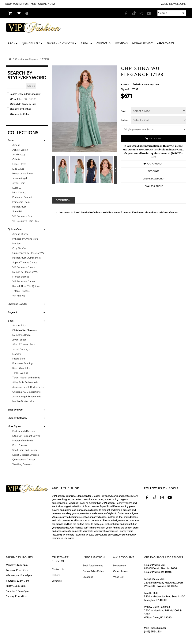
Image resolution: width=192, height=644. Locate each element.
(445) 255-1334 (153, 632)
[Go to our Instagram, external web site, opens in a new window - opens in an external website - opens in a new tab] (141, 14)
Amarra (16, 145)
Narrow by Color (20, 114)
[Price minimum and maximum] (31, 99)
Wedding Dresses (22, 464)
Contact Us (58, 569)
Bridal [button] (11, 321)
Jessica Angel (20, 178)
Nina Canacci (19, 193)
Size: (124, 111)
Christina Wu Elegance (25, 330)
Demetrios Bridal (21, 335)
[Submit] (183, 13)
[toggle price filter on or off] (8, 99)
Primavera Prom (21, 202)
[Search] (172, 13)
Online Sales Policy (93, 571)
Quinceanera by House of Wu (28, 253)
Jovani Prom (19, 183)
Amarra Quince (20, 234)
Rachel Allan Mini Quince (26, 286)
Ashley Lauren (20, 150)
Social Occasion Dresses (26, 455)
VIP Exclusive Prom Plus (25, 221)
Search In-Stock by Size (24, 104)
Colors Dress (19, 164)
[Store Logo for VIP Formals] (33, 28)
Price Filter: (17, 99)
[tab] (27, 181)
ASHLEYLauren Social (24, 344)
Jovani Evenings (21, 349)
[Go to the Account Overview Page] (27, 14)
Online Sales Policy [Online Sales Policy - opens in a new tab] (154, 179)
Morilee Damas (21, 277)
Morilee (16, 244)
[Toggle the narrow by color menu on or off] (8, 114)
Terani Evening (20, 373)
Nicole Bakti (19, 359)
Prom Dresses (20, 445)
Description (63, 200)
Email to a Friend (154, 186)
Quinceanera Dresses (24, 460)
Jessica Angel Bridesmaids (27, 397)
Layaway (57, 581)
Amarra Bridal (20, 326)
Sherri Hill (18, 212)
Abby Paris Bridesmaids (25, 382)
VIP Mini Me (19, 296)
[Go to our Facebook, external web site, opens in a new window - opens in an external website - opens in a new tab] (126, 14)
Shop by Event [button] (15, 410)
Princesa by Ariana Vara (25, 239)
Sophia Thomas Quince (25, 263)
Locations (88, 577)
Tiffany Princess (21, 291)
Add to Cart (154, 139)
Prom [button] (11, 140)
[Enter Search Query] (16, 86)
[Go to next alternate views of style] (116, 170)
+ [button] (44, 304)
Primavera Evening (23, 363)
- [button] (44, 140)
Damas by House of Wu (25, 272)
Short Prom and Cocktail (25, 450)
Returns (56, 575)
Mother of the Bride (23, 441)
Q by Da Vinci (20, 248)
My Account (120, 566)
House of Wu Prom (23, 174)
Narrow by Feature (21, 109)
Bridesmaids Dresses (24, 431)
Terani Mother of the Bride (26, 378)
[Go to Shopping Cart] (11, 13)
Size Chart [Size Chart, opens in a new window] (154, 171)
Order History (120, 571)
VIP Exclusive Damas (24, 282)
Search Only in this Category (25, 94)
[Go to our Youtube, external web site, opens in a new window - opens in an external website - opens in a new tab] (149, 14)
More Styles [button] (14, 426)
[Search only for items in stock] (8, 104)
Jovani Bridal (19, 340)
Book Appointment (93, 566)
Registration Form (143, 150)
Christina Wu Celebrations (26, 392)
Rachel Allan (19, 207)
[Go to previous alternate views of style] (53, 170)
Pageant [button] (12, 312)
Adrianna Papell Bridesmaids (28, 387)
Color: (124, 120)
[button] (13, 44)
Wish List (118, 577)
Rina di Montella (21, 368)
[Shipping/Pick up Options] (154, 129)
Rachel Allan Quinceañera (26, 258)
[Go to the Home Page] (10, 59)
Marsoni (17, 354)
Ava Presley (19, 155)
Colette (16, 159)
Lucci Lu (17, 188)
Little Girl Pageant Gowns (26, 436)
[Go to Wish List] (20, 13)
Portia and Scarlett (22, 197)
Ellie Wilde (18, 169)
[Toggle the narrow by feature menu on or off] (8, 109)
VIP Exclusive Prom (23, 216)
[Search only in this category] (8, 94)
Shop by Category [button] (17, 418)
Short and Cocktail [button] (18, 304)
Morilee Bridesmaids (23, 401)
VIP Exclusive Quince (24, 267)
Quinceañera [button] (15, 229)
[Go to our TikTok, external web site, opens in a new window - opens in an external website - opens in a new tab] (134, 13)
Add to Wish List (154, 164)
